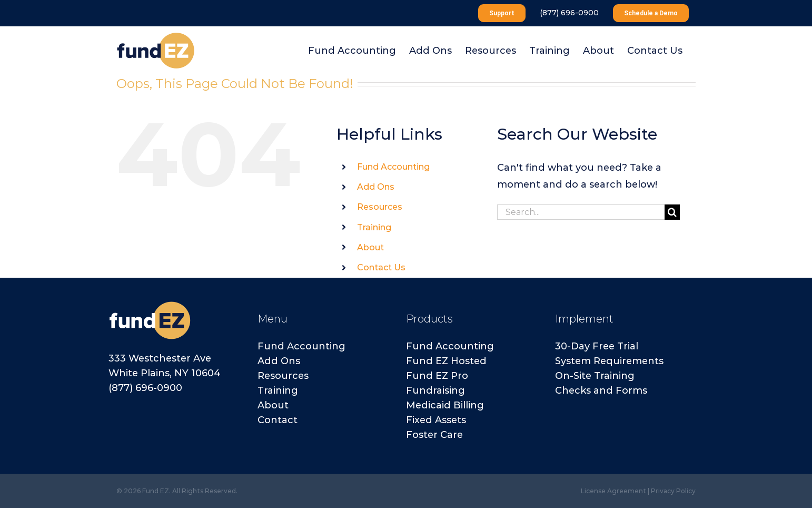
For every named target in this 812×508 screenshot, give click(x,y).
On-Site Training (595, 376)
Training (374, 227)
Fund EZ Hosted (446, 361)
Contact (278, 420)
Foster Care (434, 435)
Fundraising (435, 390)
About (370, 247)
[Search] (672, 212)
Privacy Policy (673, 491)
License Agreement (613, 491)
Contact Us (381, 267)
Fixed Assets (436, 420)
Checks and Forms (601, 390)
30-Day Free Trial (597, 346)
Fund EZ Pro (437, 376)
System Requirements (609, 361)
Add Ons (376, 187)
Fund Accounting (393, 167)
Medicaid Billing (445, 405)
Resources (380, 207)
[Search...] (581, 212)
